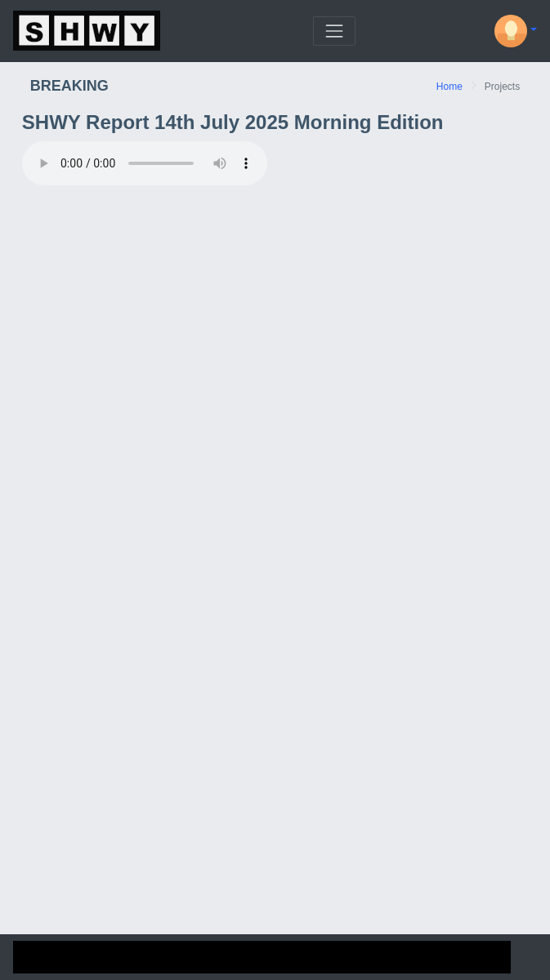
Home (449, 87)
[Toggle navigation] (334, 31)
